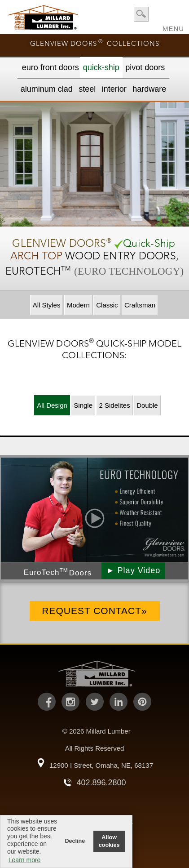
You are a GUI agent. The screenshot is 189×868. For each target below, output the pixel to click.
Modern (78, 305)
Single (83, 405)
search (141, 14)
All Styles (47, 305)
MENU (173, 26)
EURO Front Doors (51, 67)
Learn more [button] (25, 860)
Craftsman (140, 305)
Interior (114, 89)
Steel (87, 89)
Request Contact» (94, 611)
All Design (52, 405)
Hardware (149, 89)
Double (147, 405)
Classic (107, 305)
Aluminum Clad (47, 89)
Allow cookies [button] (109, 841)
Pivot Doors (145, 67)
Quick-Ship (101, 67)
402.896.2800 (101, 783)
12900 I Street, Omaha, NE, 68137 (101, 765)
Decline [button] (75, 841)
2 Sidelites (114, 405)
